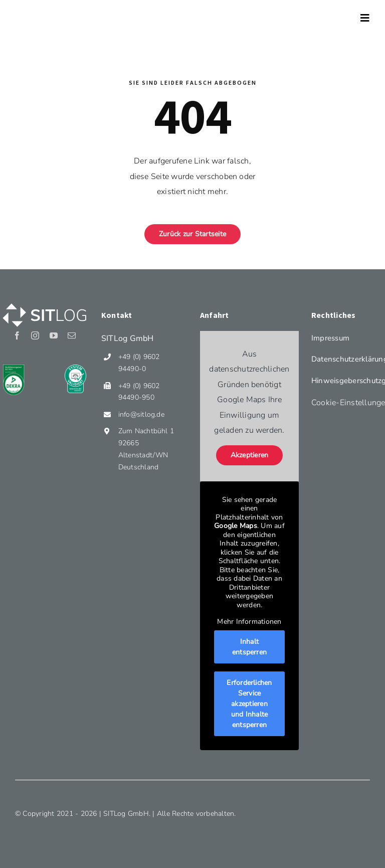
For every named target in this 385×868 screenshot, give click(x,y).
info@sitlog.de (141, 414)
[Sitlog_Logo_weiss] (44, 303)
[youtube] (54, 335)
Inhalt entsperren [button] (249, 647)
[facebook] (17, 335)
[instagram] (35, 335)
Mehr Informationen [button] (249, 622)
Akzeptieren (250, 455)
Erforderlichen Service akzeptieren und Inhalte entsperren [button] (249, 704)
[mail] (72, 335)
